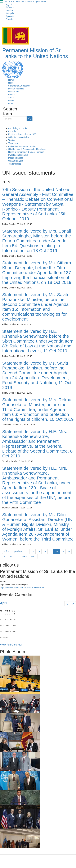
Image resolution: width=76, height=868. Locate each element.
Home (11, 80)
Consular (12, 131)
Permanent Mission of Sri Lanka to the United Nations (35, 53)
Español (10, 19)
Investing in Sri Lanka (18, 155)
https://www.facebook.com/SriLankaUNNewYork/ (22, 588)
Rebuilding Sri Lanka (18, 128)
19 (63, 551)
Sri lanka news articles (19, 137)
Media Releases (16, 158)
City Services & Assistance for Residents (27, 149)
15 (39, 551)
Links (11, 103)
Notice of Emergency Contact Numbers (26, 152)
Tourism (12, 140)
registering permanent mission (22, 146)
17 (50, 551)
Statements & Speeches (19, 86)
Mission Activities (16, 89)
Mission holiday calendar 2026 (22, 134)
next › (24, 556)
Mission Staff (14, 92)
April (4, 603)
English (9, 10)
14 (33, 551)
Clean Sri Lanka (16, 161)
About (11, 98)
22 (11, 556)
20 (68, 551)
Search (3, 123)
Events (11, 95)
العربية (9, 4)
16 (45, 551)
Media (11, 101)
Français (10, 13)
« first (7, 551)
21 (5, 556)
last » (33, 556)
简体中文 (10, 7)
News (11, 83)
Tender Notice (15, 164)
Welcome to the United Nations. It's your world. (25, 1)
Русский (10, 16)
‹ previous (17, 551)
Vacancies (13, 143)
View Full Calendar (11, 645)
